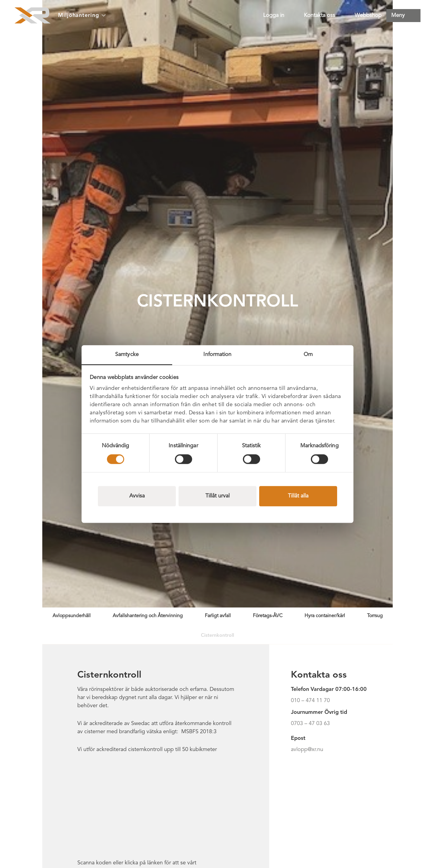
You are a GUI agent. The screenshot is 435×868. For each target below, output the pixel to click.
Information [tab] (217, 355)
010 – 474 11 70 (310, 701)
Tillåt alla (298, 496)
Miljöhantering (82, 15)
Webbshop (368, 15)
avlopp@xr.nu (307, 750)
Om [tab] (308, 355)
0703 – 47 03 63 (310, 724)
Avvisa (137, 496)
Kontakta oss (319, 15)
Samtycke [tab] (127, 355)
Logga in (274, 15)
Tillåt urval (217, 496)
